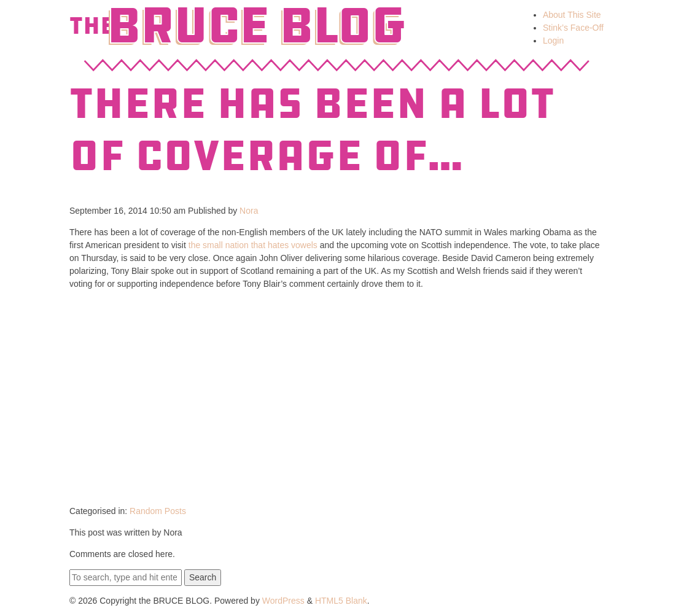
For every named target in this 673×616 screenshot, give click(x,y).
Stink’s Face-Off (573, 28)
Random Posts (158, 511)
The (92, 26)
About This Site (572, 15)
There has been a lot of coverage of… (312, 130)
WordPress (283, 601)
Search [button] (203, 577)
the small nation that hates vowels (253, 245)
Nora (249, 211)
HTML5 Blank (341, 601)
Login (553, 41)
